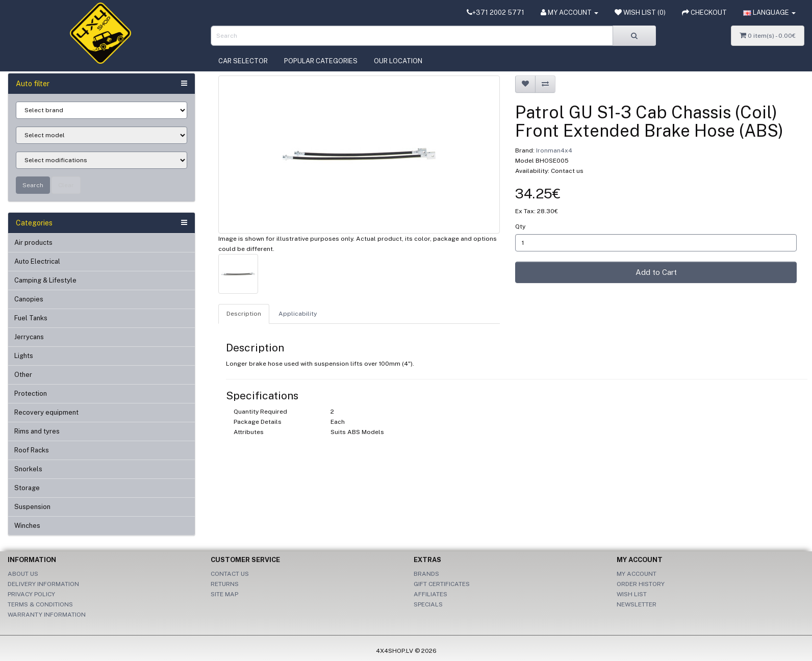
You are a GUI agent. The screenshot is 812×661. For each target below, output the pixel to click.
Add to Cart (656, 272)
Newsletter (637, 604)
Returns (225, 584)
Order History (641, 584)
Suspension (32, 507)
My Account (637, 574)
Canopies (29, 299)
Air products (33, 243)
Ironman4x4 (554, 150)
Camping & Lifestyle (45, 280)
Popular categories (321, 61)
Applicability (298, 314)
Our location (398, 61)
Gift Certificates (442, 584)
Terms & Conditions (40, 604)
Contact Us (230, 574)
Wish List (632, 594)
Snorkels (28, 469)
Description (244, 314)
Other (23, 375)
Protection (31, 393)
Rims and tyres (37, 431)
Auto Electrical (37, 261)
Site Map (224, 594)
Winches (27, 526)
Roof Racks (32, 450)
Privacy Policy (31, 594)
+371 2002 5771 (496, 12)
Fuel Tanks (31, 318)
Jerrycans (29, 337)
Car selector (243, 61)
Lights (24, 356)
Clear (66, 185)
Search (33, 185)
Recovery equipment (46, 412)
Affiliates (430, 594)
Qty (520, 226)
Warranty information (47, 615)
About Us (23, 574)
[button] (769, 13)
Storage (27, 488)
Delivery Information (43, 584)
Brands (426, 574)
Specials (428, 604)
